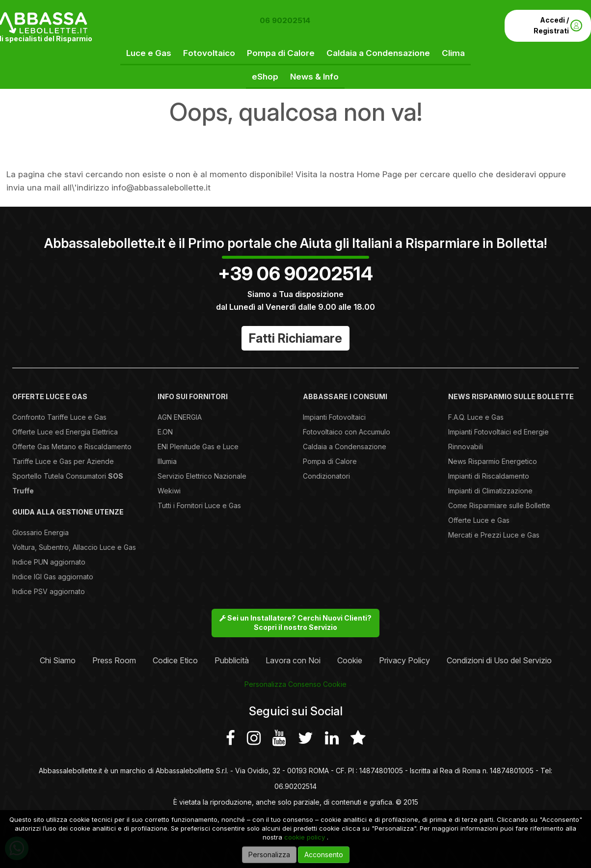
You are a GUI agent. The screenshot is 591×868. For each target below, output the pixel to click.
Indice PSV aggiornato (49, 591)
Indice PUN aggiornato (49, 562)
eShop (265, 77)
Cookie (350, 660)
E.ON (165, 432)
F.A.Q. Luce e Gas (476, 417)
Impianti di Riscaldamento (489, 476)
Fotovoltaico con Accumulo (347, 432)
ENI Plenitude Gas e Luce (198, 447)
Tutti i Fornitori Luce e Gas (199, 505)
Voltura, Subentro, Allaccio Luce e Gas (74, 547)
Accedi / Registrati (558, 25)
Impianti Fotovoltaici (334, 417)
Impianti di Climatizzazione (490, 491)
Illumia (167, 461)
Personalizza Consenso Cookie (295, 684)
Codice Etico (175, 660)
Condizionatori (326, 476)
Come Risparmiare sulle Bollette (499, 505)
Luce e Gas (149, 53)
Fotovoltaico (209, 53)
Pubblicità (232, 660)
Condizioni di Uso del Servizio (499, 660)
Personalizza (269, 854)
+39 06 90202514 (295, 273)
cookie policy (305, 837)
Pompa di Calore (281, 53)
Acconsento (324, 854)
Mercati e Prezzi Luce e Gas (494, 535)
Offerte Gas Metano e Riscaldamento (72, 447)
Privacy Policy (404, 660)
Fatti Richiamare (295, 338)
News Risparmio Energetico (493, 461)
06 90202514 (285, 20)
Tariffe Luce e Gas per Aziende (63, 461)
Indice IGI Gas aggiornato (53, 577)
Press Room (114, 660)
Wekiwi (169, 491)
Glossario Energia (40, 532)
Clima (453, 53)
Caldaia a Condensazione (378, 53)
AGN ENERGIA (180, 417)
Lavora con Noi (293, 660)
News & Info (314, 77)
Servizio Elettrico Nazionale (202, 476)
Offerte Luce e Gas (479, 520)
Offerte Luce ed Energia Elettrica (65, 432)
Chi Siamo (58, 660)
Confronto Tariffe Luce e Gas (59, 417)
